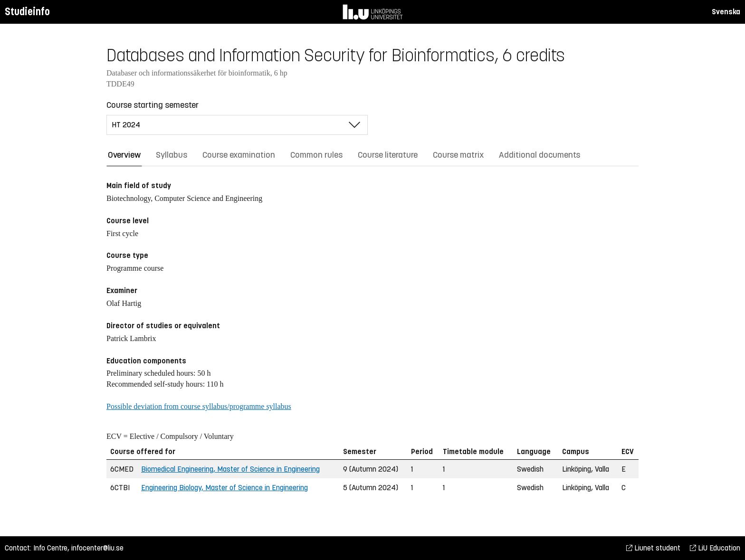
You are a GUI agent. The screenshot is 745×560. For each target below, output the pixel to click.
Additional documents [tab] (540, 155)
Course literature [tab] (388, 155)
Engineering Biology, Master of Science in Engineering (224, 488)
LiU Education (715, 548)
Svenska (726, 12)
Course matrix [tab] (458, 155)
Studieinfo (27, 12)
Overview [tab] (124, 155)
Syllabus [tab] (172, 155)
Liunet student (653, 548)
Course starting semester (153, 105)
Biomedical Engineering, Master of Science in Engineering (230, 469)
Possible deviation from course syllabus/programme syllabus (199, 406)
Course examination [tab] (239, 155)
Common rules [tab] (316, 155)
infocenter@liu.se (97, 548)
